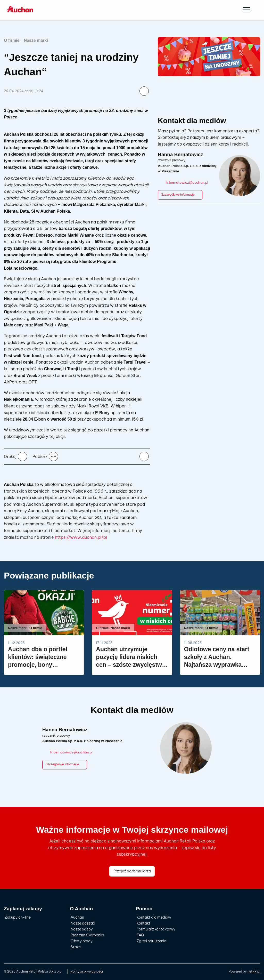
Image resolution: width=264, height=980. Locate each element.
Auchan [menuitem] (77, 917)
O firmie (12, 40)
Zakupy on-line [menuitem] (18, 917)
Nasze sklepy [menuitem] (82, 929)
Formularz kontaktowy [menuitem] (156, 929)
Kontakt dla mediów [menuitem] (154, 917)
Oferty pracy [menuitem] (82, 941)
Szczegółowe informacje (180, 195)
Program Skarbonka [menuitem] (87, 935)
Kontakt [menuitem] (143, 923)
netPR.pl (254, 971)
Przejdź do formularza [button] (132, 871)
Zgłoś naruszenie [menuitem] (151, 941)
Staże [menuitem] (76, 947)
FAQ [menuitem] (140, 935)
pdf (53, 456)
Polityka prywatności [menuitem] (87, 971)
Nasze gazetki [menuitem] (83, 923)
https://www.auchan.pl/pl (80, 537)
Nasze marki (36, 40)
